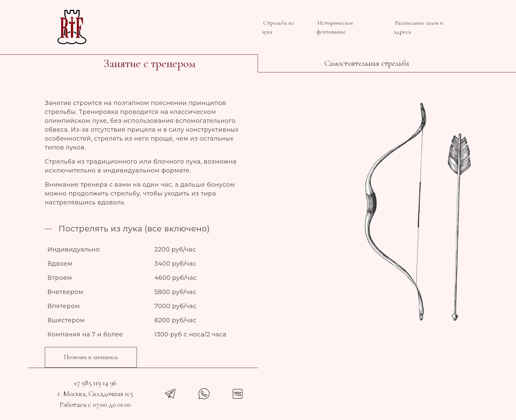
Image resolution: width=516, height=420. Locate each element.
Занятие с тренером (149, 63)
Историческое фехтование (335, 27)
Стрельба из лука (278, 27)
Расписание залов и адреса (419, 27)
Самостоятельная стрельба (367, 63)
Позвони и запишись (91, 357)
